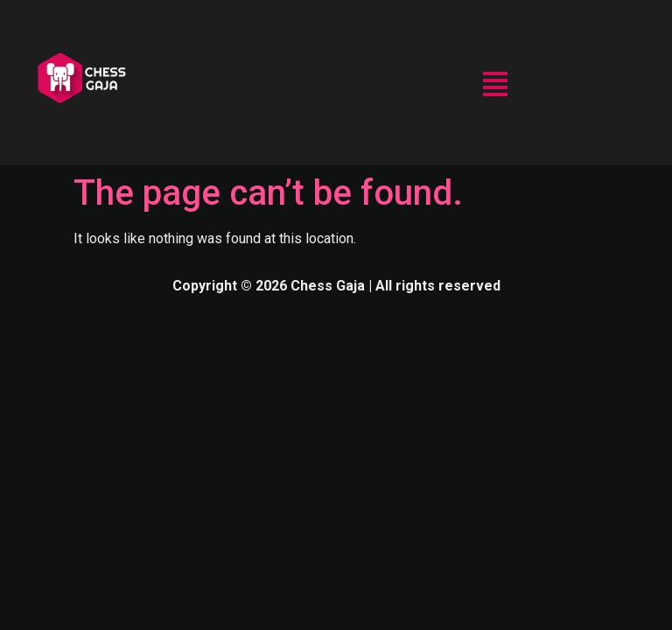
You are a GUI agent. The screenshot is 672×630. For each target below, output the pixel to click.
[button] (495, 86)
